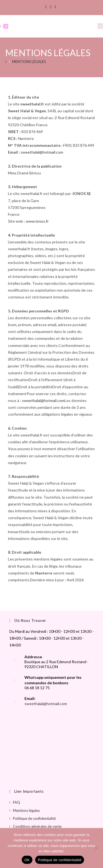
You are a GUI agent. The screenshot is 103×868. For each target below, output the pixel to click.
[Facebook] (47, 7)
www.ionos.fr (37, 221)
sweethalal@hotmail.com (42, 152)
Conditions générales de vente (37, 826)
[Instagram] (51, 7)
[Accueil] (6, 62)
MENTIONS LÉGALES (29, 62)
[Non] (96, 848)
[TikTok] (55, 7)
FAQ (16, 802)
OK (27, 860)
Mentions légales (26, 810)
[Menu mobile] (100, 26)
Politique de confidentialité (34, 818)
